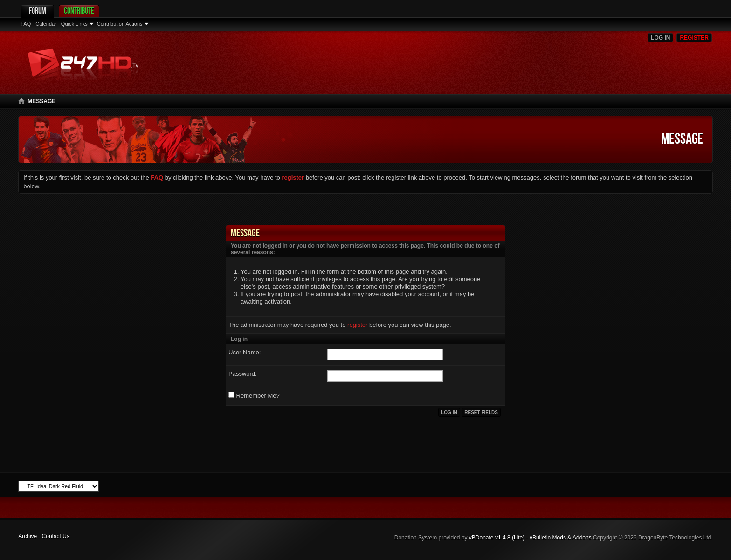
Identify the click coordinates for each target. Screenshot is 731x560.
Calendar (46, 24)
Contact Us (56, 536)
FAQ (26, 24)
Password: (243, 374)
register (357, 325)
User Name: (245, 352)
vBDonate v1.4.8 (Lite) (497, 538)
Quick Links (74, 24)
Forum (38, 10)
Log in (660, 38)
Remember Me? (254, 395)
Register (694, 38)
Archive (28, 536)
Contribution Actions (120, 24)
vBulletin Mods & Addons (561, 538)
